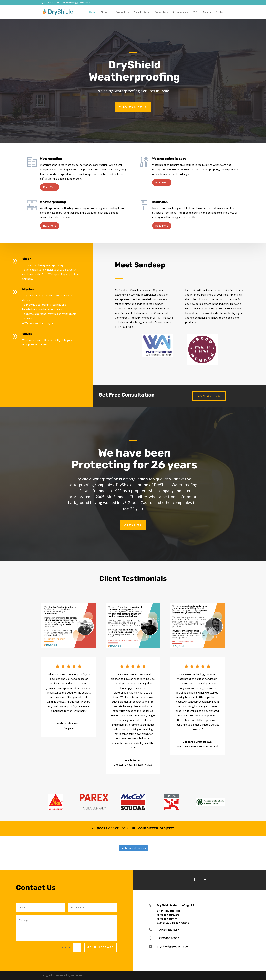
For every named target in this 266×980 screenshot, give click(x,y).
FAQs (196, 12)
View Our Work (133, 107)
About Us (106, 12)
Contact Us (209, 396)
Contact (220, 12)
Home (93, 12)
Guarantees (161, 12)
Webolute (77, 975)
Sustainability (180, 12)
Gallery (207, 12)
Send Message (101, 947)
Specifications (142, 12)
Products (121, 12)
